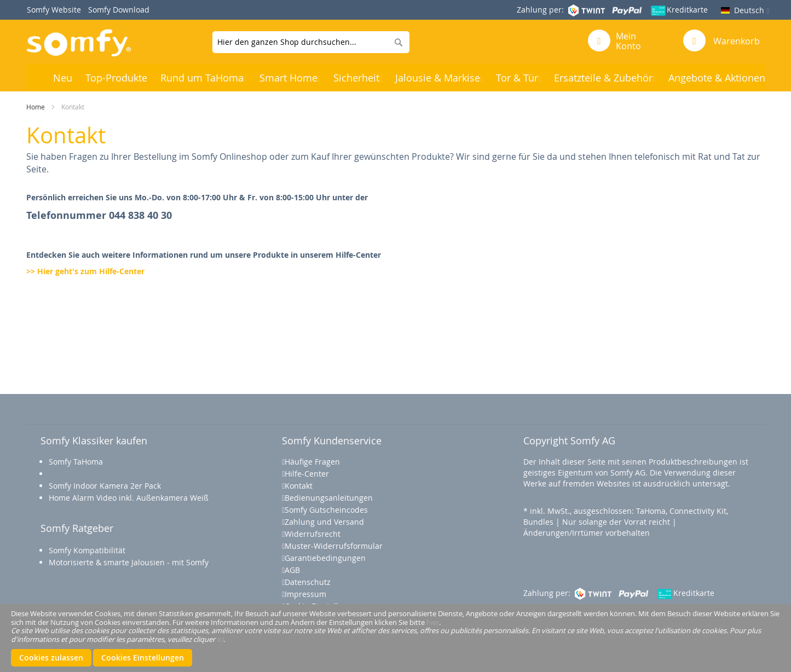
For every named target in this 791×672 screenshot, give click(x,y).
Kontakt (299, 486)
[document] (395, 638)
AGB (292, 570)
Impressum (305, 594)
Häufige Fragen (312, 462)
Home (36, 107)
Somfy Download (119, 10)
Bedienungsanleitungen (329, 498)
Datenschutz (308, 582)
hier (433, 622)
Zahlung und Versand (324, 522)
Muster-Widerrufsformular (334, 546)
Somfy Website (54, 10)
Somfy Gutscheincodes (326, 510)
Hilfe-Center (307, 474)
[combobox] (311, 42)
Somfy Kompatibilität (87, 550)
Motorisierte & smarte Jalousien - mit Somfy (130, 562)
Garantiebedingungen (325, 558)
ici (220, 639)
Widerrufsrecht (313, 534)
